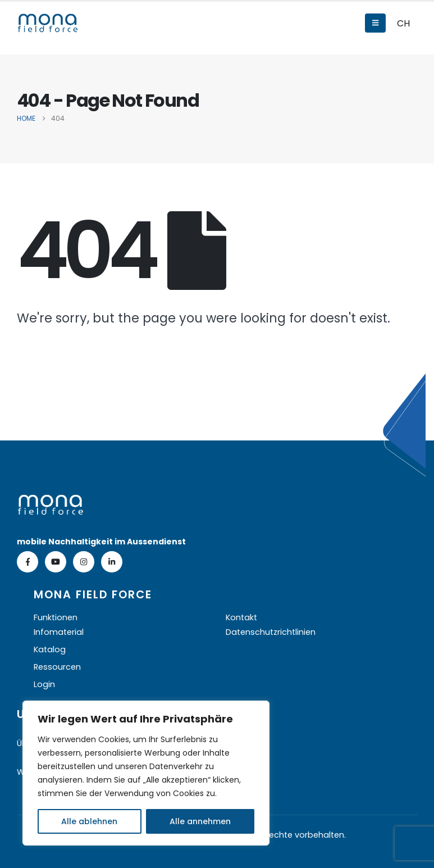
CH (403, 23)
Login (44, 684)
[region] (146, 773)
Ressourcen (57, 667)
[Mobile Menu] (375, 23)
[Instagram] (84, 562)
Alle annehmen (200, 821)
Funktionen (56, 617)
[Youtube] (56, 562)
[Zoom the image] (51, 502)
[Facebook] (28, 562)
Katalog (50, 649)
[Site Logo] (48, 23)
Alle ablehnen (89, 821)
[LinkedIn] (112, 562)
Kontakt (241, 617)
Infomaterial (59, 632)
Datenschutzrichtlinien (271, 632)
